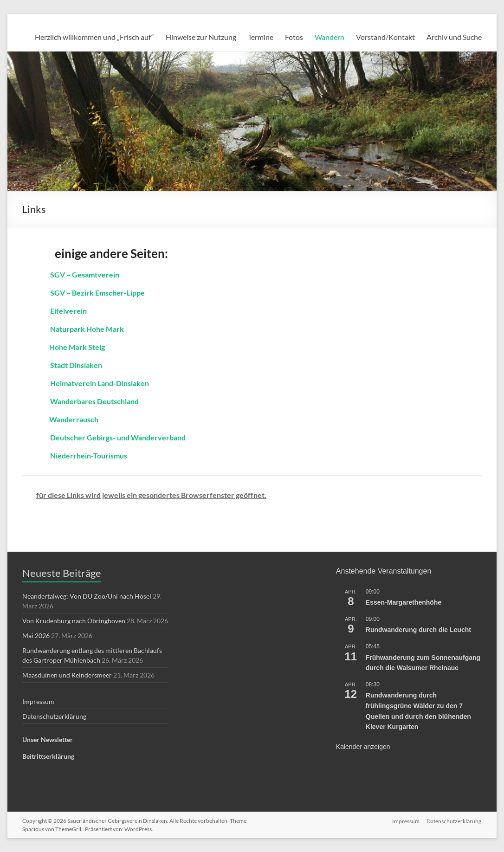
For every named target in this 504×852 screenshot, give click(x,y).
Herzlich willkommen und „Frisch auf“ (94, 37)
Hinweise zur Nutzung (201, 37)
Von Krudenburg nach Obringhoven (74, 621)
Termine (261, 37)
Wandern (330, 37)
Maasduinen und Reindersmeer (67, 675)
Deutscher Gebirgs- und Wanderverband (118, 437)
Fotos (294, 37)
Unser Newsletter (48, 739)
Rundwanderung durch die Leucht (418, 630)
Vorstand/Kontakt (385, 37)
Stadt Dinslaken (76, 365)
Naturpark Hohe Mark (87, 329)
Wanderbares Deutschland (94, 401)
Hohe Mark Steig (76, 347)
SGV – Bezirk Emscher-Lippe (97, 293)
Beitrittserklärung (48, 756)
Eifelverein (68, 311)
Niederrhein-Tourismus (89, 455)
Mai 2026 (36, 636)
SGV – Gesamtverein (85, 274)
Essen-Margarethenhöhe (404, 602)
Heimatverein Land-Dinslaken (100, 383)
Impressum (38, 701)
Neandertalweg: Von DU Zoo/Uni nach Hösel (87, 596)
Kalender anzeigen (363, 747)
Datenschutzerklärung (54, 716)
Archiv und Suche (454, 37)
